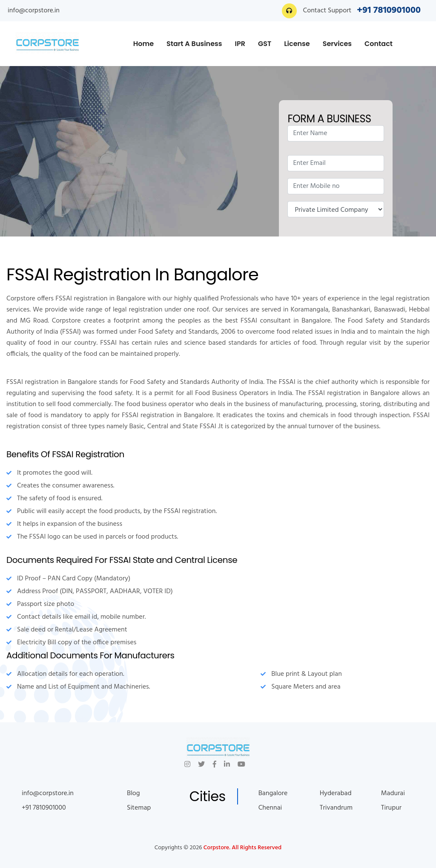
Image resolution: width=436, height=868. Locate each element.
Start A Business (194, 44)
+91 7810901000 (389, 10)
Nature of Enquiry (336, 209)
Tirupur (391, 808)
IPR (240, 44)
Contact (379, 44)
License (297, 44)
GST (265, 44)
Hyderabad (336, 793)
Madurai (393, 793)
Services (337, 44)
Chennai (270, 808)
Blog (133, 793)
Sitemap (139, 808)
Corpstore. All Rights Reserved (242, 848)
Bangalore (273, 793)
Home (143, 44)
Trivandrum (336, 808)
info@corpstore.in (34, 11)
